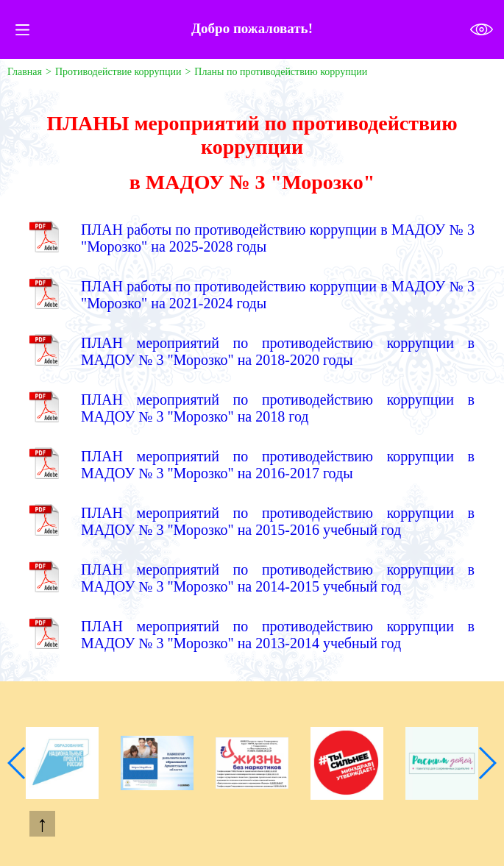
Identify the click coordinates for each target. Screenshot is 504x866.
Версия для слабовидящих (482, 30)
